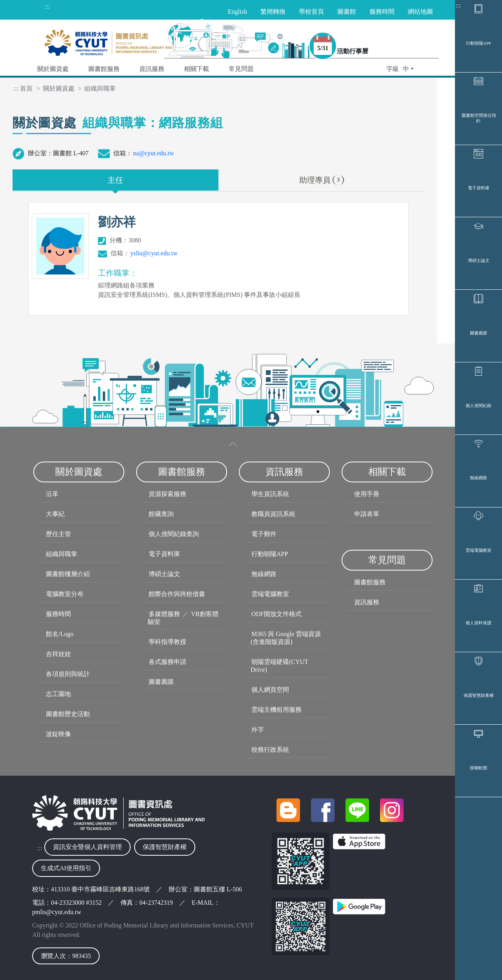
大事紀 (55, 514)
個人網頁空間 (270, 690)
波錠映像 (58, 734)
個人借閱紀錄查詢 (174, 534)
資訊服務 (367, 602)
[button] (400, 70)
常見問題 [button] (241, 69)
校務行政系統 (270, 750)
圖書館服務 (370, 582)
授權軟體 (478, 934)
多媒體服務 (164, 614)
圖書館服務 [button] (104, 69)
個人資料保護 (478, 757)
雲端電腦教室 (478, 669)
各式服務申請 (167, 662)
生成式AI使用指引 (66, 868)
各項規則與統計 (68, 674)
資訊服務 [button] (152, 69)
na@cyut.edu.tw (153, 153)
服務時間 (58, 614)
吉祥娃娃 (58, 654)
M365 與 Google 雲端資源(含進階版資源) (286, 638)
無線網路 (478, 581)
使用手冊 (367, 494)
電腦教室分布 (65, 594)
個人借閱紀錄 (478, 493)
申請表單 (367, 514)
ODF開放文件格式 (276, 614)
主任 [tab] (115, 180)
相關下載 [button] (196, 69)
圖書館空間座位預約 (479, 143)
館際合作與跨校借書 (177, 594)
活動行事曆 (366, 53)
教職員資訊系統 (273, 514)
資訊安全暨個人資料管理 (87, 847)
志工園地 (58, 694)
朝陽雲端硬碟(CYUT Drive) (279, 666)
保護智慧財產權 (479, 845)
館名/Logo (60, 634)
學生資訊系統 (270, 494)
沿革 (52, 494)
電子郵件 (264, 534)
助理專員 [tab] (322, 180)
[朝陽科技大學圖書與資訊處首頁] (108, 41)
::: (458, 5)
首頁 (26, 88)
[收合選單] (233, 444)
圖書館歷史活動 (68, 714)
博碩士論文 (479, 316)
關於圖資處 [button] (53, 69)
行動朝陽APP (478, 52)
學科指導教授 (167, 642)
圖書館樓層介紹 (68, 574)
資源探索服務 (167, 494)
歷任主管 (58, 534)
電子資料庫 (479, 228)
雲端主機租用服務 (276, 710)
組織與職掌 (62, 554)
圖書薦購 (478, 405)
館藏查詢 (161, 514)
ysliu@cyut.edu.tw (154, 253)
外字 (258, 730)
